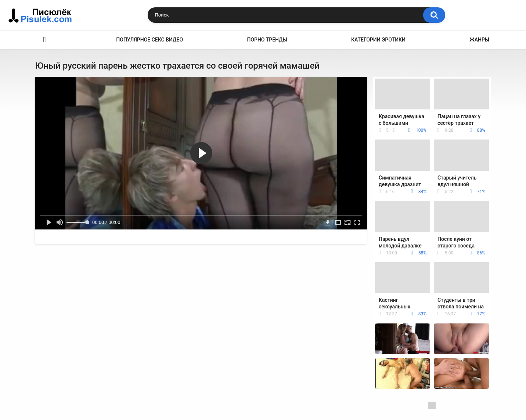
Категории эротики (378, 40)
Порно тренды (267, 40)
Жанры (479, 40)
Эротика (44, 40)
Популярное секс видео (149, 40)
